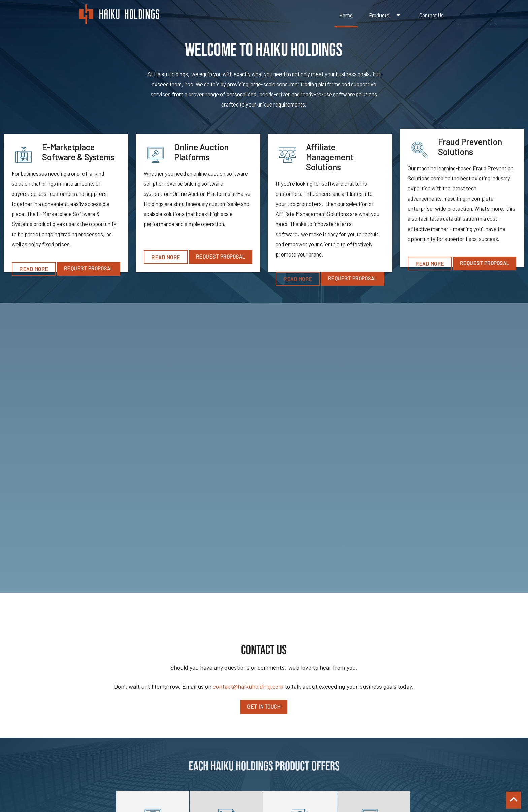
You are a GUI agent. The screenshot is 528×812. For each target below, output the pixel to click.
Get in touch (264, 706)
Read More (34, 269)
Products (386, 15)
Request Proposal (89, 268)
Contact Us (432, 15)
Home (346, 15)
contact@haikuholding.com (248, 686)
